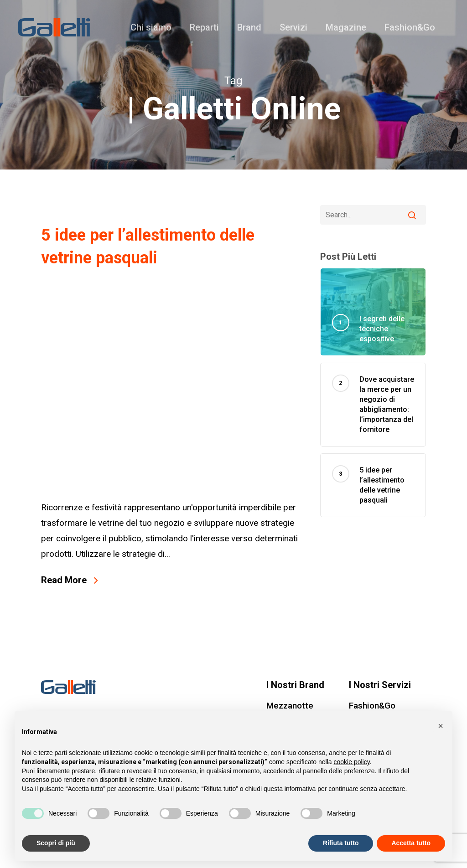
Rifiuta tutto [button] (341, 843)
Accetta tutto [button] (411, 843)
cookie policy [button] (352, 762)
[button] (441, 726)
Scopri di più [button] (56, 843)
